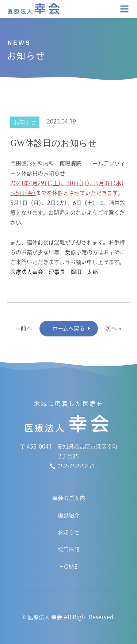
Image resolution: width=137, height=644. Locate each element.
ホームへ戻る (68, 329)
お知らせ (69, 532)
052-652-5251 (76, 466)
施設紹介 (69, 515)
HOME (68, 567)
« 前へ (24, 328)
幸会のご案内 (69, 498)
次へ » (113, 328)
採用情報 (69, 550)
